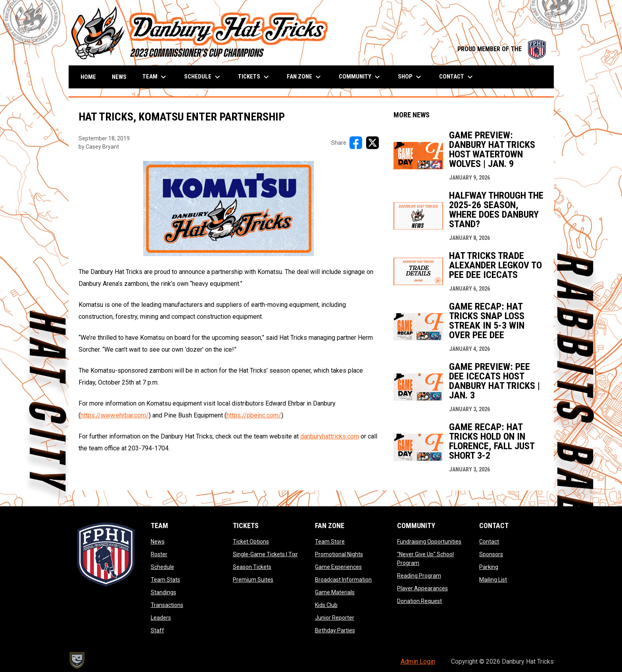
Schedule (162, 567)
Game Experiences (338, 567)
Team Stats (165, 580)
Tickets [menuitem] (254, 77)
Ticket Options (251, 542)
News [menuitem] (119, 77)
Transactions (167, 605)
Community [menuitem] (360, 77)
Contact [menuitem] (457, 77)
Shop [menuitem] (411, 77)
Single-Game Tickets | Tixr (265, 554)
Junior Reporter (335, 618)
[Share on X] (372, 143)
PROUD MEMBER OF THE (502, 49)
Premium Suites (253, 580)
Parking (489, 567)
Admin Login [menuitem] (418, 661)
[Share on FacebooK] (356, 143)
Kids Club (326, 605)
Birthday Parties (335, 630)
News (158, 542)
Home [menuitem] (88, 77)
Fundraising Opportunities (429, 542)
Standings (163, 592)
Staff (157, 630)
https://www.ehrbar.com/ (115, 415)
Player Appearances (422, 588)
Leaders (161, 618)
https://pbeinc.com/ (254, 415)
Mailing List (493, 580)
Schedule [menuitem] (203, 77)
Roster (159, 554)
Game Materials (335, 592)
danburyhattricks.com (330, 436)
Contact (489, 542)
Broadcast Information (343, 580)
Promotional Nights (339, 554)
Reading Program (419, 576)
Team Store (330, 542)
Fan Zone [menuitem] (305, 77)
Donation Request (419, 601)
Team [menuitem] (155, 77)
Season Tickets (252, 567)
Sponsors (491, 554)
